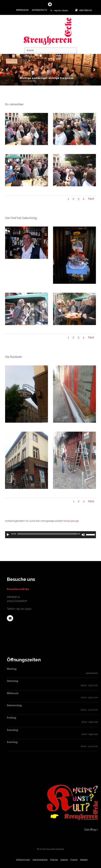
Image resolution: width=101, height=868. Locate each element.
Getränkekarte (40, 860)
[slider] (46, 534)
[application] (51, 535)
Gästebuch (83, 10)
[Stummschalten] (83, 535)
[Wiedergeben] (8, 535)
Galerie (64, 860)
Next (91, 199)
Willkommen (23, 860)
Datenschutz (40, 10)
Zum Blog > (91, 830)
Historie (54, 860)
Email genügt (71, 521)
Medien (84, 860)
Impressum (22, 10)
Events (74, 860)
